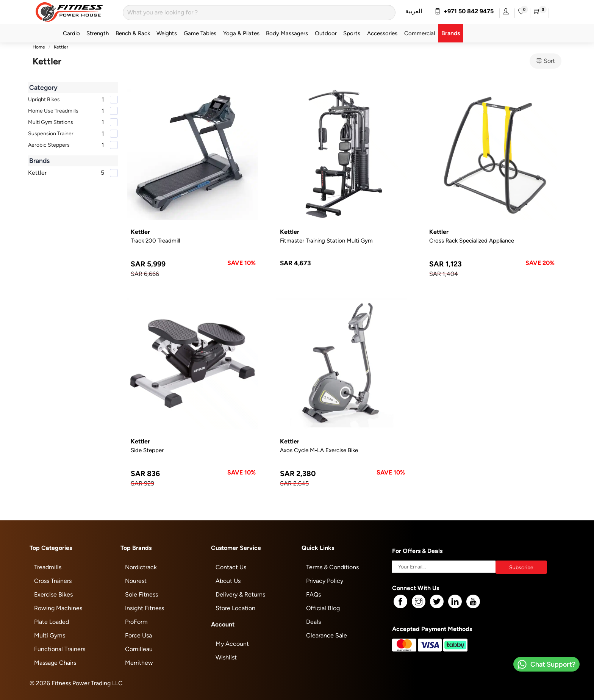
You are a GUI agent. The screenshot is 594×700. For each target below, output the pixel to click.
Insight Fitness (145, 608)
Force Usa (138, 635)
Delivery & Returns (240, 594)
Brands (451, 33)
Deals (313, 622)
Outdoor (326, 33)
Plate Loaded (52, 622)
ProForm (136, 622)
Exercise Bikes (53, 594)
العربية (414, 11)
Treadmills (48, 567)
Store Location (235, 608)
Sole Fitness (141, 594)
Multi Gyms (50, 635)
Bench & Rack (133, 33)
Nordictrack (141, 567)
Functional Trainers (60, 649)
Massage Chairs (55, 663)
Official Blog (323, 608)
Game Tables (200, 33)
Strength (98, 33)
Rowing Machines (58, 608)
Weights (167, 33)
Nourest (136, 581)
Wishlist (226, 657)
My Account (232, 644)
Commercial (420, 33)
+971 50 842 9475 (464, 11)
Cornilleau (139, 649)
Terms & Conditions (332, 567)
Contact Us (231, 567)
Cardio (71, 33)
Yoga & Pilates (241, 33)
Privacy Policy (325, 581)
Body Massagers (287, 33)
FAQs (313, 594)
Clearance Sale (327, 635)
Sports (352, 33)
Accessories (382, 33)
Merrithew (139, 663)
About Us (228, 581)
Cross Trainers (53, 581)
